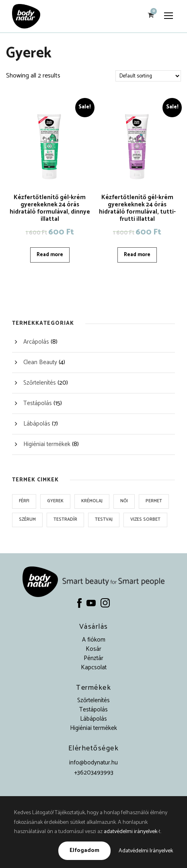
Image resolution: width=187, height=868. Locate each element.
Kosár (93, 649)
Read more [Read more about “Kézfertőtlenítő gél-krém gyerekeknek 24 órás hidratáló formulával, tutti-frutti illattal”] (137, 255)
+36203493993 (94, 773)
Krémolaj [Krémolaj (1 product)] (92, 501)
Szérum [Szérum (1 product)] (27, 520)
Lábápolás (37, 424)
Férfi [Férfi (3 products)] (24, 501)
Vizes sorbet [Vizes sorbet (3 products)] (145, 520)
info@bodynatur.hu (93, 763)
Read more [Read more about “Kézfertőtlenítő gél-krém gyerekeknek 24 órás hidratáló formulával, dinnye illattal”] (50, 255)
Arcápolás (36, 342)
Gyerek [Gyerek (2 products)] (55, 501)
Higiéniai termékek (47, 444)
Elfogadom (84, 851)
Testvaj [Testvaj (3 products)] (104, 520)
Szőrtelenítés (40, 383)
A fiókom (94, 640)
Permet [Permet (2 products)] (154, 501)
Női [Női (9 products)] (124, 501)
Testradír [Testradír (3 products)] (65, 520)
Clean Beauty (40, 362)
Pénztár (93, 658)
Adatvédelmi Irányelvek (146, 851)
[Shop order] (148, 76)
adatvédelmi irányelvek (130, 832)
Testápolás (38, 403)
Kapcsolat (94, 667)
